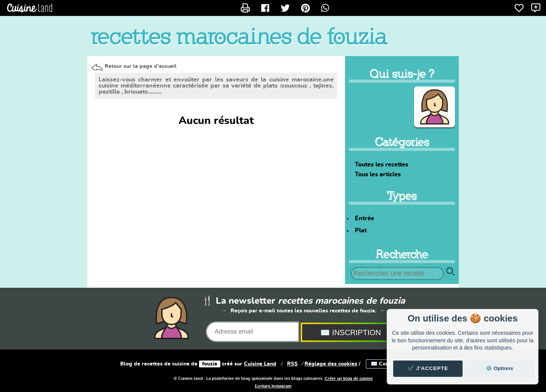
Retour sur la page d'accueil (141, 66)
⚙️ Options (499, 368)
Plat (361, 230)
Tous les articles (378, 174)
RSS (292, 364)
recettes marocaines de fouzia (239, 36)
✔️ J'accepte (428, 368)
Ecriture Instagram (273, 386)
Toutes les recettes (382, 165)
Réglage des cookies (331, 364)
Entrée (365, 218)
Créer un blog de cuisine (349, 379)
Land (260, 364)
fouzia (210, 364)
